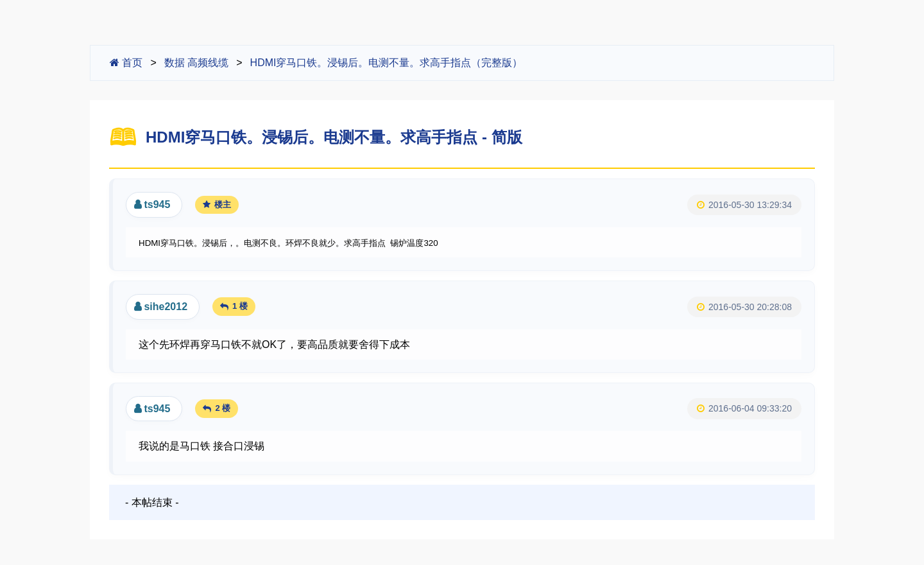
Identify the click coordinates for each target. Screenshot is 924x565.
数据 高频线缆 (196, 63)
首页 (126, 63)
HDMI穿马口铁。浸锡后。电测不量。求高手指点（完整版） (387, 63)
